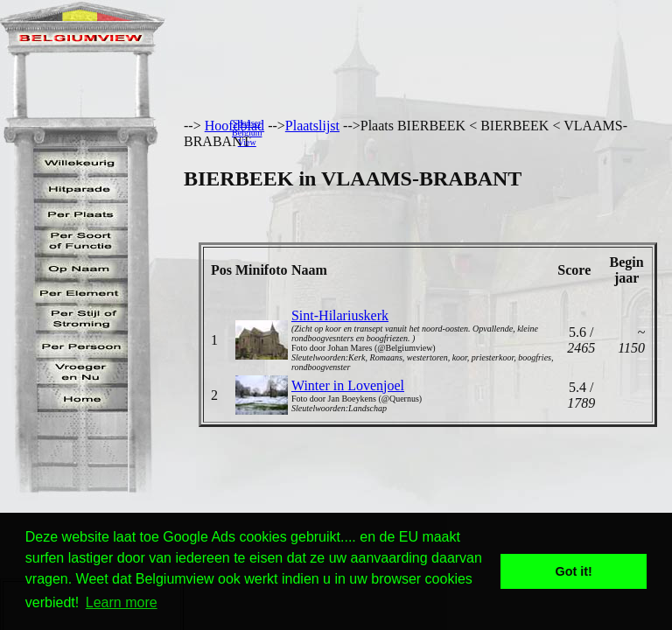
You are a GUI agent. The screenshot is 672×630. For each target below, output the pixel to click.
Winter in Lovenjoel (348, 385)
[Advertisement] (472, 132)
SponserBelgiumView (247, 133)
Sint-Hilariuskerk (340, 315)
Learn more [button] (122, 602)
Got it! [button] (574, 571)
